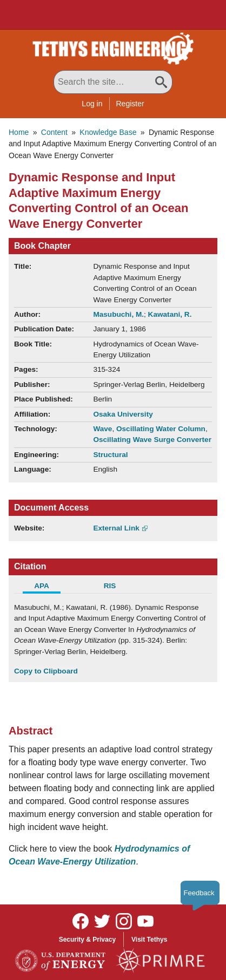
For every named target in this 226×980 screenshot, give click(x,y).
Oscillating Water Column (161, 429)
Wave (102, 429)
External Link (116, 528)
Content (54, 132)
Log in (92, 104)
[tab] (48, 587)
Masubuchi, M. (118, 314)
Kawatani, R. (170, 314)
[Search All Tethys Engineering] (113, 82)
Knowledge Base (108, 132)
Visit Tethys (149, 940)
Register (130, 104)
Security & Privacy (87, 940)
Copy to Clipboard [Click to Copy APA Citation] (46, 671)
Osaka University (123, 414)
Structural (110, 455)
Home (19, 132)
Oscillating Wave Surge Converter (152, 440)
